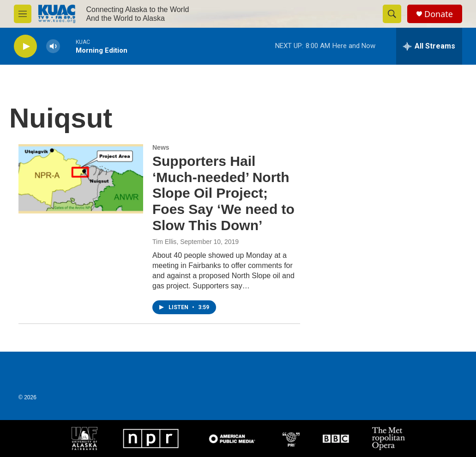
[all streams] (429, 46)
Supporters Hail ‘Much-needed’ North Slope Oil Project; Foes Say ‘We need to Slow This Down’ (223, 193)
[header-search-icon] (392, 14)
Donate (439, 14)
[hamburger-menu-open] (23, 14)
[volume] (53, 46)
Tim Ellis (164, 242)
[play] (25, 46)
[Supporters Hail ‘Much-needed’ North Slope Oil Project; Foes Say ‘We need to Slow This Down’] (81, 179)
